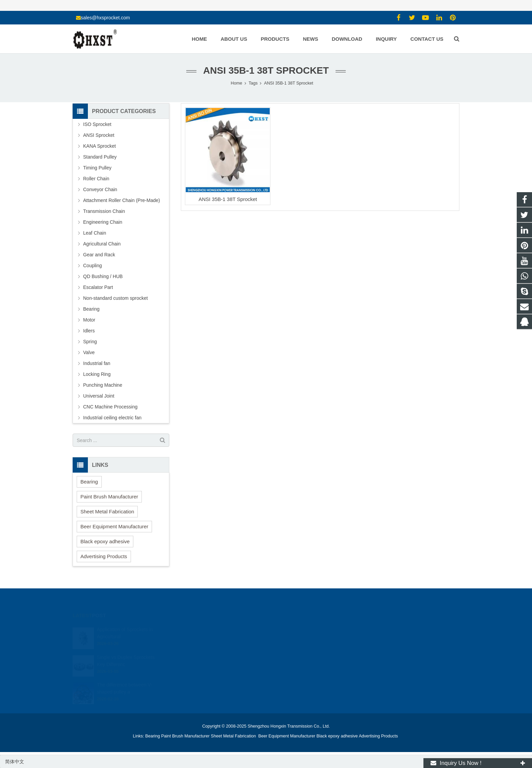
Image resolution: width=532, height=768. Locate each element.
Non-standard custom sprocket (116, 298)
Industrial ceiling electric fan (112, 418)
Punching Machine (103, 385)
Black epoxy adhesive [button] (105, 541)
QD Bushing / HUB (103, 276)
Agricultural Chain (102, 244)
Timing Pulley (97, 168)
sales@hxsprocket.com (105, 18)
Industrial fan (97, 363)
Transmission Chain (104, 211)
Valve (89, 352)
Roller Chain (96, 179)
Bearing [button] (89, 482)
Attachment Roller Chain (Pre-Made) (121, 200)
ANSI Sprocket (99, 135)
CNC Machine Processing (110, 407)
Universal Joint (99, 396)
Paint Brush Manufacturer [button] (109, 497)
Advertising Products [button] (104, 556)
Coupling (92, 266)
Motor (89, 320)
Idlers (89, 331)
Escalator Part (98, 287)
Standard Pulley (100, 157)
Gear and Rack (99, 255)
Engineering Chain (103, 222)
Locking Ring (97, 374)
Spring (90, 342)
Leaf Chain (95, 233)
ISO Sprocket (97, 124)
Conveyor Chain (100, 189)
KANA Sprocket (100, 146)
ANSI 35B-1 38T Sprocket (228, 199)
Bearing (91, 309)
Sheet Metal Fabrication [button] (107, 511)
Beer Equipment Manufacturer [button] (114, 526)
